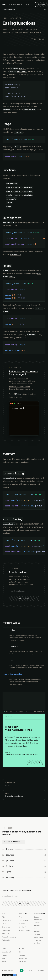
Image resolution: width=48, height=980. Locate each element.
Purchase (40, 971)
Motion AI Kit (15, 254)
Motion (22, 924)
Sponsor (6, 934)
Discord (22, 952)
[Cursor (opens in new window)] (24, 855)
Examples (16, 5)
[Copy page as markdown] (38, 39)
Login (30, 971)
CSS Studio (24, 920)
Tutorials (25, 5)
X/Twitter (23, 959)
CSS (39, 273)
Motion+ (42, 4)
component (22, 71)
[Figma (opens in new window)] (24, 872)
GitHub (22, 955)
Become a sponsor (14, 842)
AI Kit (21, 917)
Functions (9, 170)
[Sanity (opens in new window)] (24, 878)
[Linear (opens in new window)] (24, 861)
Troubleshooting (9, 937)
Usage (7, 124)
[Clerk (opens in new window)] (24, 866)
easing (12, 276)
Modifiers (9, 454)
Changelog (7, 920)
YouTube (23, 962)
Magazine (6, 930)
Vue (4, 959)
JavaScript (16, 18)
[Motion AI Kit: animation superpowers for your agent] (24, 401)
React (5, 955)
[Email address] (25, 591)
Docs (10, 5)
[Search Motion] (33, 5)
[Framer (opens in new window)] (24, 850)
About (5, 917)
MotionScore (24, 930)
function (22, 68)
